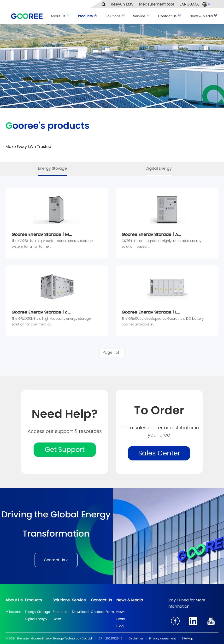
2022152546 (114, 638)
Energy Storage (52, 168)
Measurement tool (156, 4)
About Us (60, 16)
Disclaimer (136, 638)
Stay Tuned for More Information (186, 603)
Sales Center (159, 453)
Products (88, 16)
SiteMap (187, 638)
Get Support (65, 450)
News (121, 612)
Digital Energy (159, 168)
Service (141, 16)
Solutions (115, 16)
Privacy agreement (162, 638)
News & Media (203, 16)
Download (80, 612)
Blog (120, 626)
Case (57, 619)
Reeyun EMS (122, 4)
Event (121, 619)
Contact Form (102, 612)
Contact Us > (56, 560)
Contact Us (170, 16)
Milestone (13, 612)
